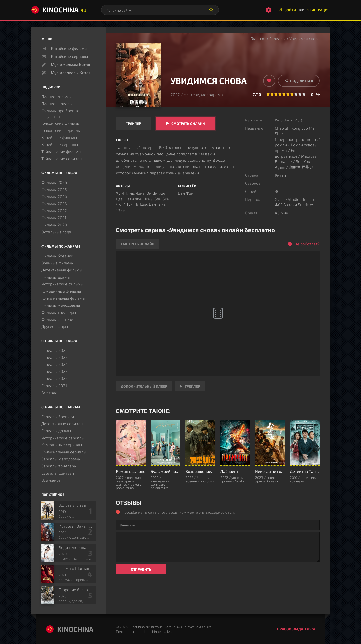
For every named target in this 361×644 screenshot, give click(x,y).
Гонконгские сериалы (61, 130)
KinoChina (59, 10)
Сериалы (277, 38)
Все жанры (51, 480)
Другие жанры (55, 326)
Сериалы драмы (56, 430)
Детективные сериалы (62, 423)
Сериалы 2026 (54, 350)
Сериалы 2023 (54, 371)
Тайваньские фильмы (61, 151)
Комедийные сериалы (62, 445)
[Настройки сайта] (269, 10)
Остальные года (56, 232)
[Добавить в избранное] (269, 81)
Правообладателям (296, 629)
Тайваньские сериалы (62, 158)
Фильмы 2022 (54, 211)
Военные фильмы (57, 263)
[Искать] (211, 10)
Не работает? (307, 244)
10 (304, 94)
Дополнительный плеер (144, 386)
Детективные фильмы (62, 270)
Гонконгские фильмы (60, 123)
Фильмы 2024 (54, 196)
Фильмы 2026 (54, 182)
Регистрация (317, 10)
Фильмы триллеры (59, 312)
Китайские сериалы (69, 56)
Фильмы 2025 (54, 189)
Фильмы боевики (57, 256)
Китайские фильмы (69, 48)
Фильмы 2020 (54, 225)
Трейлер (134, 124)
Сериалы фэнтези (58, 473)
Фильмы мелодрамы (61, 305)
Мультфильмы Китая (70, 64)
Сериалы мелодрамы (61, 459)
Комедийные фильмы (61, 291)
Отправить (141, 569)
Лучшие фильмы (56, 97)
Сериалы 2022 (54, 378)
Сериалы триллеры (59, 466)
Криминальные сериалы (64, 452)
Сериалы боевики (58, 417)
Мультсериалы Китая (71, 72)
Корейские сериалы (60, 144)
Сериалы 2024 (55, 364)
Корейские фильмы (59, 137)
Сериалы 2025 (54, 357)
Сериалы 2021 (54, 385)
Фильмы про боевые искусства (60, 113)
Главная (258, 38)
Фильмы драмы (56, 277)
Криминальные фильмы (63, 298)
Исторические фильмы (62, 284)
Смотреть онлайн (188, 124)
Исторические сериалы (63, 438)
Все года (49, 392)
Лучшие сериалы (57, 103)
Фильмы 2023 (54, 204)
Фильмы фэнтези (57, 319)
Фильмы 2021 (54, 218)
